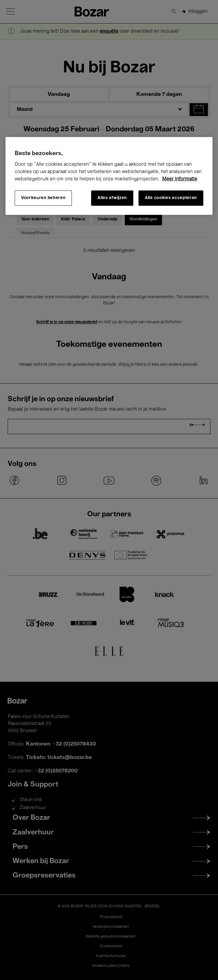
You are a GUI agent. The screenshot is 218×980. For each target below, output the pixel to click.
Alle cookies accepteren (171, 198)
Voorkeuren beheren (43, 198)
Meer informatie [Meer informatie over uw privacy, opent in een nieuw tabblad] (180, 179)
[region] (109, 176)
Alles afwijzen (112, 198)
